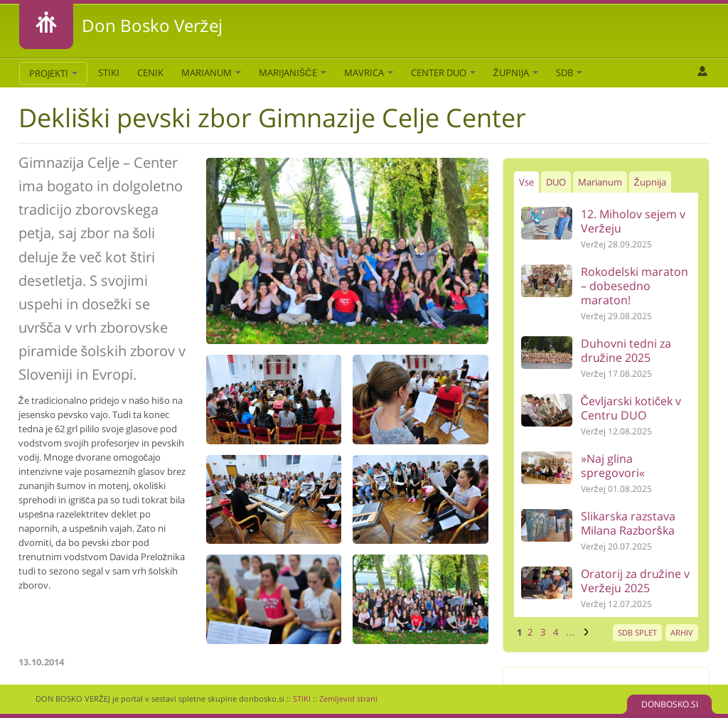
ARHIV (682, 632)
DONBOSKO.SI (670, 704)
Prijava (702, 71)
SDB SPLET (637, 632)
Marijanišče (293, 73)
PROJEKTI (53, 73)
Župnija (516, 73)
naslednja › (584, 632)
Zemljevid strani (348, 698)
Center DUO (443, 73)
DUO (556, 182)
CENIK (150, 73)
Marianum (211, 73)
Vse (526, 182)
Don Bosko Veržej (152, 25)
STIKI (109, 73)
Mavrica (369, 73)
